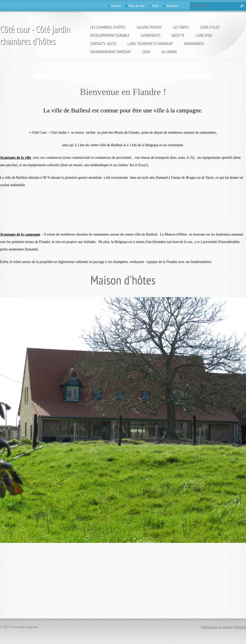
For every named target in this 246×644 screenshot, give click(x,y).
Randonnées (194, 44)
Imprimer (172, 6)
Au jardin (169, 52)
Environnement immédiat (111, 52)
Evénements (151, 35)
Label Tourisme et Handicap (150, 44)
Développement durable (110, 35)
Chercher (241, 6)
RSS (155, 6)
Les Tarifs (181, 27)
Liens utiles (210, 27)
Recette (178, 35)
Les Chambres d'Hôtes (108, 27)
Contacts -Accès (103, 44)
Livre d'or (204, 35)
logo (146, 52)
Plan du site (136, 6)
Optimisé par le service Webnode (223, 627)
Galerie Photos (149, 27)
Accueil (116, 6)
